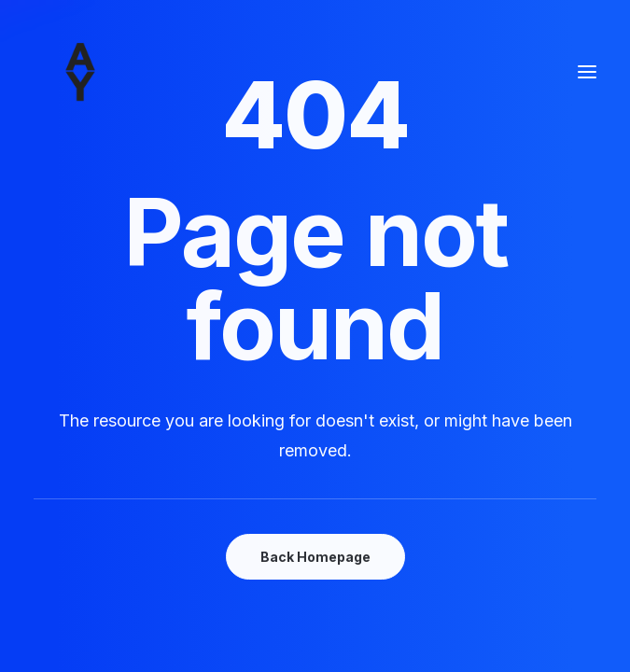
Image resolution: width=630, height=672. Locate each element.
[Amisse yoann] (80, 72)
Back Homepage (315, 557)
